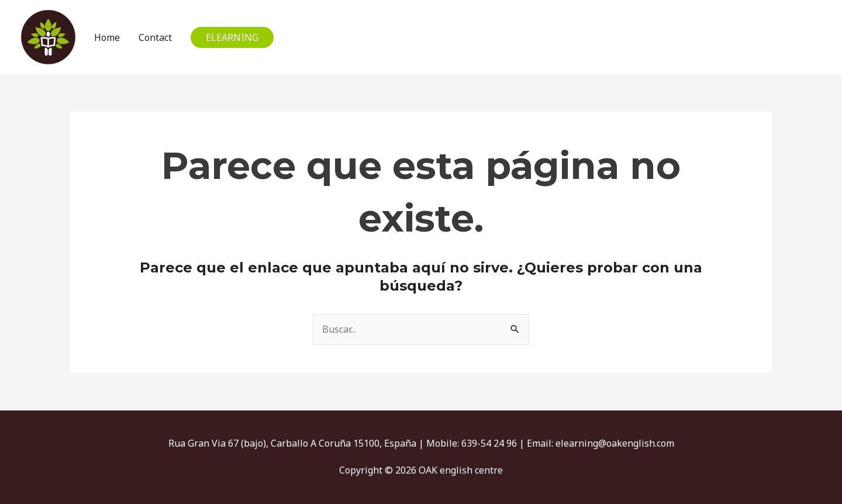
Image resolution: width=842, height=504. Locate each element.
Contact (155, 37)
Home (107, 37)
